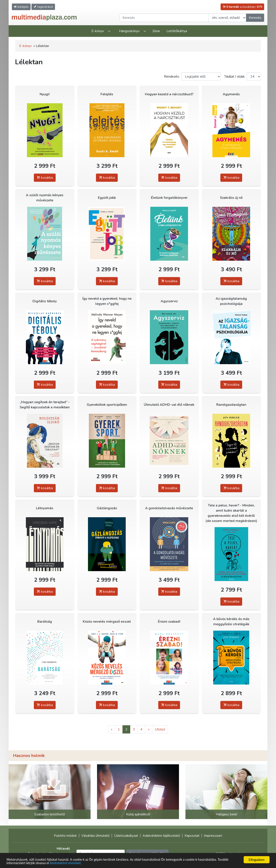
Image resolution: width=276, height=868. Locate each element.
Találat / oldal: (235, 77)
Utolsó (160, 729)
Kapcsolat (192, 836)
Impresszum (213, 836)
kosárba (45, 178)
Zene (156, 31)
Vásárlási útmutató (95, 836)
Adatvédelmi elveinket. (82, 863)
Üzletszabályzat (126, 836)
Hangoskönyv (129, 31)
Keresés (255, 18)
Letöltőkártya (177, 31)
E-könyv (98, 31)
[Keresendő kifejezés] (164, 18)
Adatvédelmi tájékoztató (161, 836)
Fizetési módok (65, 836)
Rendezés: (172, 77)
